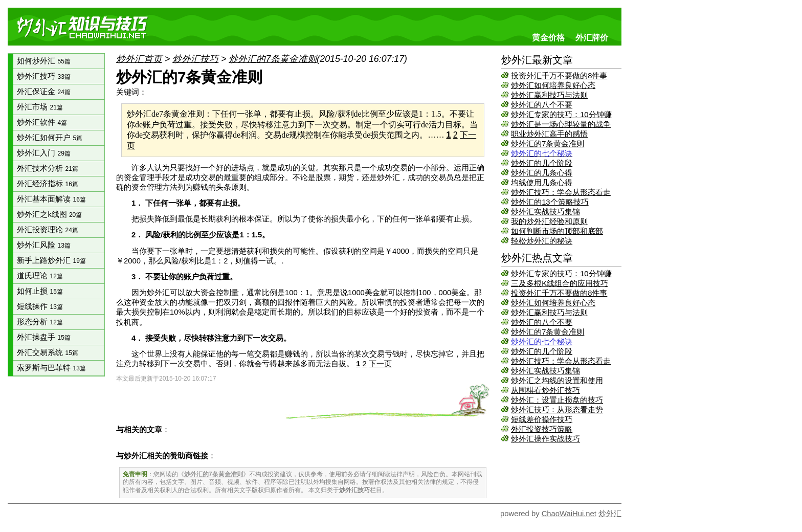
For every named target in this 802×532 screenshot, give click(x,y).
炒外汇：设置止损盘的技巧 (557, 400)
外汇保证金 (43, 92)
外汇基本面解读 (51, 199)
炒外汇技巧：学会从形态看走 (561, 192)
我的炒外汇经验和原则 (549, 221)
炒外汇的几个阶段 (542, 163)
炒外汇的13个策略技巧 (550, 202)
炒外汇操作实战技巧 (545, 439)
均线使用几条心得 (542, 183)
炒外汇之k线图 (49, 214)
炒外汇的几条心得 (542, 173)
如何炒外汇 (43, 61)
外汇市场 (40, 107)
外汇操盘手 (43, 337)
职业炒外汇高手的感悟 (549, 134)
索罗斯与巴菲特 (51, 368)
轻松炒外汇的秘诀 (542, 241)
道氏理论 (40, 276)
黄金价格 (548, 37)
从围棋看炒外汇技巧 (545, 390)
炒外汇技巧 (43, 76)
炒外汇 (610, 514)
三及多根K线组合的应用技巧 (560, 283)
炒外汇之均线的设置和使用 (557, 381)
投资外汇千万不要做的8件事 (559, 76)
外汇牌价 (592, 37)
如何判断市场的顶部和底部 (557, 231)
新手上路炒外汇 (51, 260)
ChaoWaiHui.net (569, 514)
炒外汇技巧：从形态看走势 (557, 410)
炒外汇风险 (43, 245)
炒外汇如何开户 (50, 138)
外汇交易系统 (47, 352)
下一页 (380, 364)
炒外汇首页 (139, 59)
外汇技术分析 (47, 168)
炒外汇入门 (43, 153)
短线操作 (40, 306)
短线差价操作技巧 (542, 419)
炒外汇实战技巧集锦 (545, 212)
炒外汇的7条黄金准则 (548, 144)
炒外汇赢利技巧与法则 (549, 95)
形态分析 (40, 322)
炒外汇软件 (42, 122)
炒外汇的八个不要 (542, 105)
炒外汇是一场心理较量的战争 (561, 124)
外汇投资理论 (47, 230)
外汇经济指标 (47, 184)
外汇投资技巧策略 (542, 429)
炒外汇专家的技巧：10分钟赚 (561, 115)
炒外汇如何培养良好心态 (553, 85)
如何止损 (40, 291)
